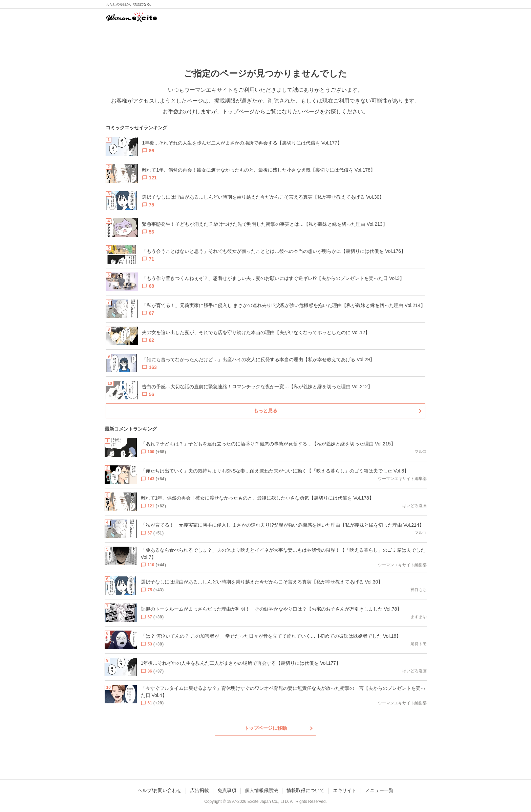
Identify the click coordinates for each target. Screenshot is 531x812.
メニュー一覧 (379, 790)
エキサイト (345, 790)
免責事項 (227, 790)
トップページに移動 (265, 728)
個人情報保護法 (261, 790)
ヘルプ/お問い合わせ (160, 790)
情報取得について (305, 790)
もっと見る (265, 411)
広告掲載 (199, 790)
